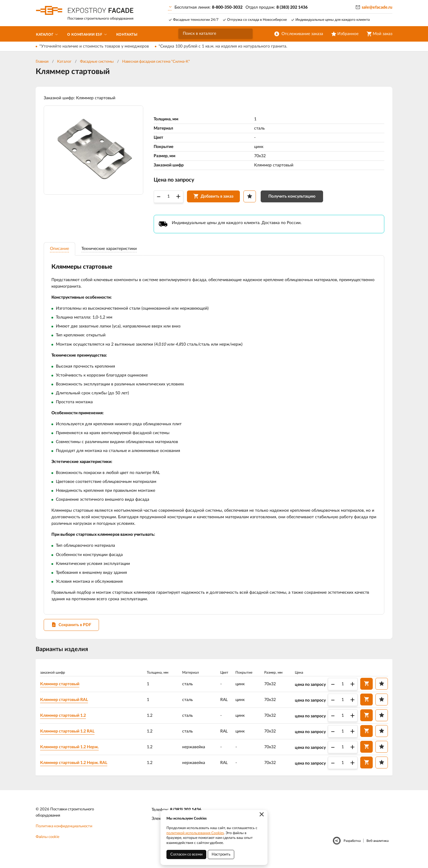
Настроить (221, 854)
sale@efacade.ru (377, 7)
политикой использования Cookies (195, 833)
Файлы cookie (48, 844)
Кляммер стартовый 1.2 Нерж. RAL (75, 769)
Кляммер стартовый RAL (65, 706)
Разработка (352, 848)
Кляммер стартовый (61, 690)
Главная (42, 62)
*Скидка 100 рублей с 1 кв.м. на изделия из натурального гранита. (223, 46)
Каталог (64, 62)
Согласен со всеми (186, 854)
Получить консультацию (293, 198)
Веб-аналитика (377, 848)
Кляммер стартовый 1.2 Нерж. (71, 753)
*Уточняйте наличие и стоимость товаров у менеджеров (94, 46)
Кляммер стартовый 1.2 (64, 722)
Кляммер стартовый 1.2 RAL (69, 738)
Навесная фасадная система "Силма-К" (156, 62)
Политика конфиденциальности (64, 833)
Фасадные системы (97, 62)
